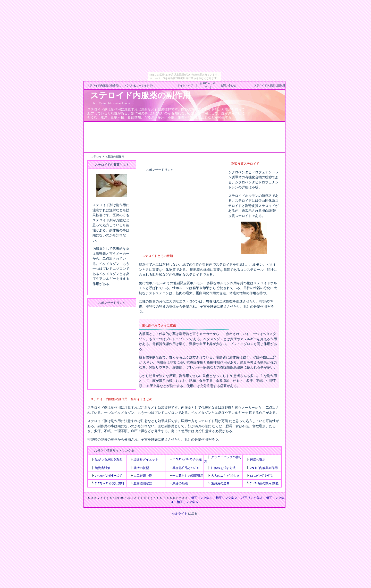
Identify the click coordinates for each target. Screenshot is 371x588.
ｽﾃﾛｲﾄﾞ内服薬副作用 (264, 468)
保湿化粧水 (258, 459)
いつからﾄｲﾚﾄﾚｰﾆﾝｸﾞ (109, 476)
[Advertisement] (184, 136)
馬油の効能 (180, 483)
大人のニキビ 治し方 (225, 476)
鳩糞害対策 (103, 468)
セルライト (180, 514)
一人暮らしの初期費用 (188, 476)
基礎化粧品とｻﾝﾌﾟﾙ (185, 468)
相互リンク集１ (202, 498)
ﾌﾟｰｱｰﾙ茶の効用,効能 (264, 483)
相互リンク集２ (226, 498)
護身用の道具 (220, 483)
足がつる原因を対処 (109, 459)
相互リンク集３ (252, 498)
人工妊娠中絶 (143, 476)
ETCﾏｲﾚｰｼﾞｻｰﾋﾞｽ (261, 476)
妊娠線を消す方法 (223, 468)
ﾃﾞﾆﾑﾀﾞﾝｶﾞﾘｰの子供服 (187, 459)
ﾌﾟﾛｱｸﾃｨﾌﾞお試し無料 (109, 483)
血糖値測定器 (143, 483)
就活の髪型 (141, 468)
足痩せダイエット (146, 459)
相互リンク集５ (188, 502)
